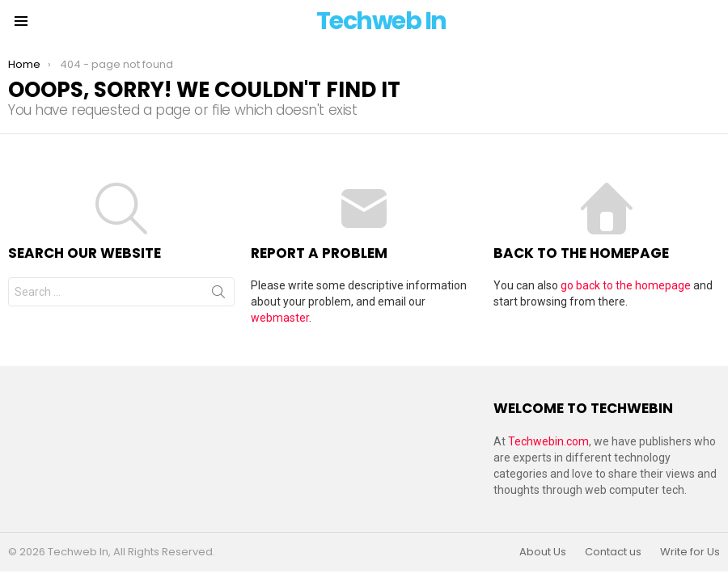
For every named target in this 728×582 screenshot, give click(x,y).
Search (218, 295)
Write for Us (690, 552)
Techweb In (381, 21)
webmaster (280, 318)
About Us (543, 552)
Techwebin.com (548, 441)
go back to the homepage (626, 285)
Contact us (613, 552)
